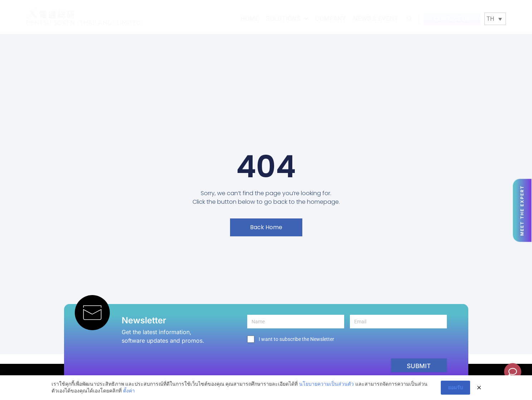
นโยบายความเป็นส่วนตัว (326, 384)
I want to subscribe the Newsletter (296, 339)
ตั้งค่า (129, 391)
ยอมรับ (455, 388)
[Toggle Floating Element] (513, 372)
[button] (409, 18)
